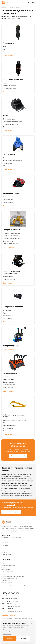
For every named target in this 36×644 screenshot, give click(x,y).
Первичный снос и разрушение (13, 158)
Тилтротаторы (6, 580)
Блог (3, 550)
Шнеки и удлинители (10, 85)
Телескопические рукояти (11, 431)
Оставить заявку (11, 512)
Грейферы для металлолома (12, 238)
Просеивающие (8, 202)
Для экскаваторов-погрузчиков (13, 122)
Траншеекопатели (9, 385)
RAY (4, 49)
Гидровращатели (9, 83)
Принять (10, 638)
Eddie (5, 47)
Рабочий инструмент (10, 52)
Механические (8, 310)
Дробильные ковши (9, 197)
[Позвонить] (23, 3)
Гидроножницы (6, 570)
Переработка (7, 163)
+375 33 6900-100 (7, 604)
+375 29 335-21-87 (7, 606)
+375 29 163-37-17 (7, 601)
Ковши (3, 567)
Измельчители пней (9, 88)
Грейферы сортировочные (11, 233)
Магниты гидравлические (11, 244)
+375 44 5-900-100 (10, 593)
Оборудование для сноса (11, 423)
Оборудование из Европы (11, 166)
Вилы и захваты (8, 387)
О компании (5, 546)
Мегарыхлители (8, 428)
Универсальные (8, 316)
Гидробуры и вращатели (9, 565)
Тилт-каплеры (7, 318)
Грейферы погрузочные (11, 236)
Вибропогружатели (9, 279)
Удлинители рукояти (10, 426)
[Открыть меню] (33, 3)
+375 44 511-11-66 (7, 611)
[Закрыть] (32, 623)
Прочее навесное (7, 583)
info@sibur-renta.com (8, 615)
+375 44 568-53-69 (7, 609)
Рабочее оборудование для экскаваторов (14, 585)
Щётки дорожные (9, 379)
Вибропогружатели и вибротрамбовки (13, 576)
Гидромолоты (5, 563)
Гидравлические (8, 313)
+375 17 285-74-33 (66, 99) (9, 599)
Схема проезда (6, 554)
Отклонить (24, 638)
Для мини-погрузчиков (10, 127)
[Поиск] (28, 3)
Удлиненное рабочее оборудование (15, 420)
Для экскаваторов (9, 119)
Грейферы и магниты (8, 574)
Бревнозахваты (8, 241)
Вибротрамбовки (8, 277)
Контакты (4, 552)
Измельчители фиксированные (13, 161)
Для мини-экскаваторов (11, 124)
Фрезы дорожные (9, 382)
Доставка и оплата (7, 548)
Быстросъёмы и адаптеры (9, 578)
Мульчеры (6, 377)
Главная (4, 8)
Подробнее (7, 634)
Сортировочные (8, 200)
